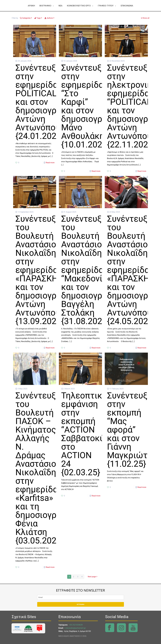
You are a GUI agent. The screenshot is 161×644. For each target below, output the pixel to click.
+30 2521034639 (76, 625)
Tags (38, 18)
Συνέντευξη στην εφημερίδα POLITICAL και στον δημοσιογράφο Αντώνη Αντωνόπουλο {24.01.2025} (44, 102)
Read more (50, 163)
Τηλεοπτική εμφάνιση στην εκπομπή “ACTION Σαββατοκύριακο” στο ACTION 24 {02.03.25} (95, 434)
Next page (93, 577)
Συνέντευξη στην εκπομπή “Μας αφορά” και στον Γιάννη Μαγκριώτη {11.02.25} (130, 430)
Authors (50, 18)
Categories (26, 18)
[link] (17, 628)
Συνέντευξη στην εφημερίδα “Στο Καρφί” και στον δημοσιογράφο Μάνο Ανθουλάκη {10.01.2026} (90, 106)
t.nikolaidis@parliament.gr (75, 628)
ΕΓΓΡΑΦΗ (81, 604)
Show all (145, 18)
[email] (81, 597)
